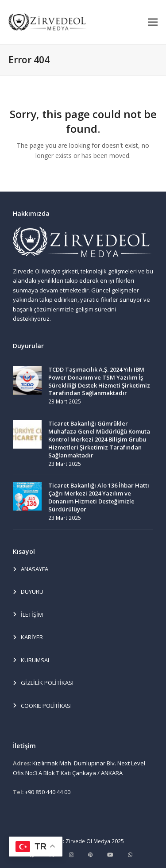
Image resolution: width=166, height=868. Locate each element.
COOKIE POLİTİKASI (42, 706)
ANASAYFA (31, 569)
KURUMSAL (32, 661)
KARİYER (28, 638)
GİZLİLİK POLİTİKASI (43, 683)
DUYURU (28, 592)
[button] (153, 22)
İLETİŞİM (28, 615)
